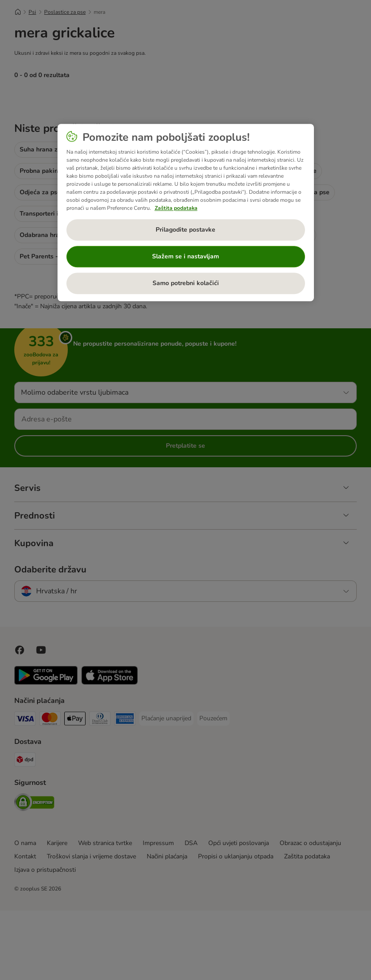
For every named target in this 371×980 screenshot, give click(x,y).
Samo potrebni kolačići (186, 283)
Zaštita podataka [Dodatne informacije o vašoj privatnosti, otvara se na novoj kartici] (176, 208)
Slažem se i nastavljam (185, 256)
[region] (186, 212)
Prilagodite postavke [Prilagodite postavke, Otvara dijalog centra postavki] (185, 230)
